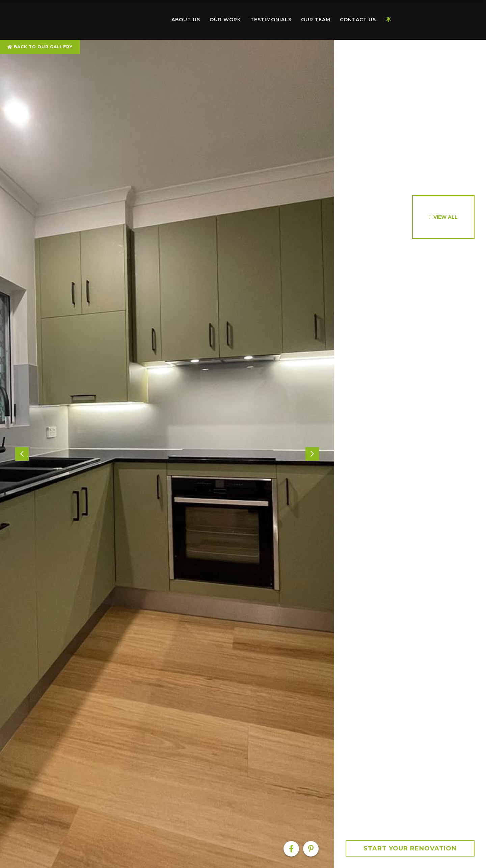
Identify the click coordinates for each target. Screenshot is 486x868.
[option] (167, 454)
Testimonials (271, 20)
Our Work (225, 20)
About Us (186, 20)
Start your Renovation (410, 848)
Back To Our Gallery (40, 47)
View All (446, 217)
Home (128, 18)
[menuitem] (128, 20)
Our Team (316, 20)
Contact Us (358, 20)
